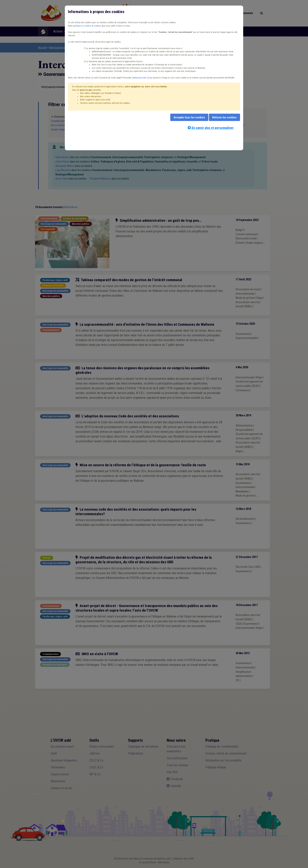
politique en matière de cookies (87, 26)
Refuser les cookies (224, 117)
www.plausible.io (140, 78)
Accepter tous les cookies (189, 117)
